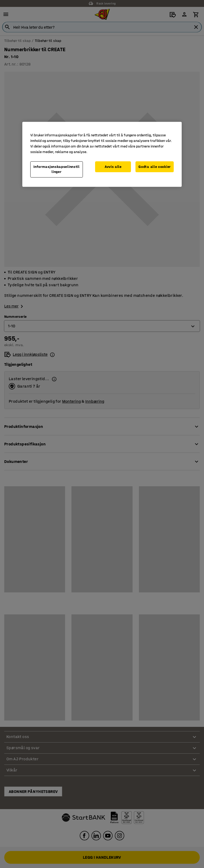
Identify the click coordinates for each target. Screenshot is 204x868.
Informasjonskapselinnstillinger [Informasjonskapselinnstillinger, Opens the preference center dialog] (57, 169)
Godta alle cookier (155, 167)
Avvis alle (113, 167)
